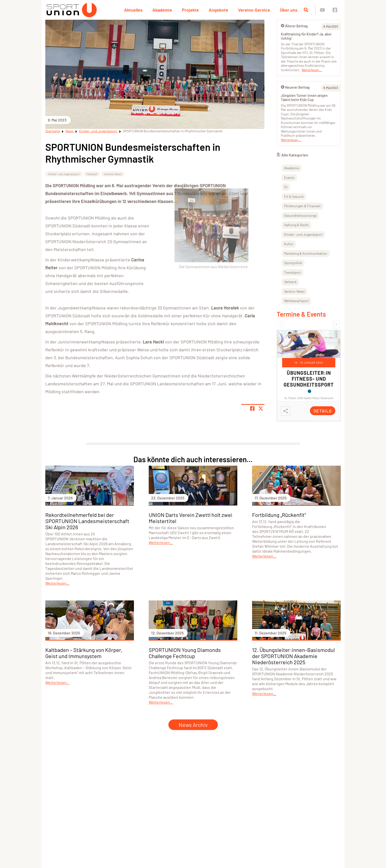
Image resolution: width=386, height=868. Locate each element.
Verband (92, 174)
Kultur (289, 244)
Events (289, 178)
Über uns (289, 10)
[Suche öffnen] (306, 10)
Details (323, 411)
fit (286, 187)
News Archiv (193, 725)
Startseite (53, 131)
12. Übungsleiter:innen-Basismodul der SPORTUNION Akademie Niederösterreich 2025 (293, 656)
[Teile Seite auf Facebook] (252, 408)
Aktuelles (133, 10)
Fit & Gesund (294, 196)
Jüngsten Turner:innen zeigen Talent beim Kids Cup (304, 98)
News (70, 131)
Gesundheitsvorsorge (300, 215)
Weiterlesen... (312, 70)
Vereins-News (113, 174)
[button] (281, 324)
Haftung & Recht (296, 225)
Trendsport (292, 272)
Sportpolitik (293, 263)
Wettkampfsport (296, 301)
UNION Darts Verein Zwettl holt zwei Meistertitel (191, 518)
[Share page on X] (261, 408)
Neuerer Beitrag (295, 87)
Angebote (218, 10)
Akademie (162, 10)
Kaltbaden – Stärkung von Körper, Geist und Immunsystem (84, 653)
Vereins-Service (254, 10)
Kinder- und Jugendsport (98, 131)
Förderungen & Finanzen (302, 206)
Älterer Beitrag (294, 26)
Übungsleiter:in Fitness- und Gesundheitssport (309, 379)
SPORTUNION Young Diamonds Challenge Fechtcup (185, 653)
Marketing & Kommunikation (306, 253)
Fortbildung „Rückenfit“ (279, 515)
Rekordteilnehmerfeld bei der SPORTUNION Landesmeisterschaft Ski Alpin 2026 (87, 521)
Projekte (190, 10)
